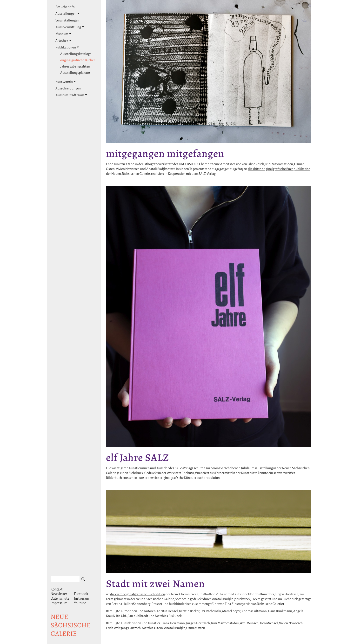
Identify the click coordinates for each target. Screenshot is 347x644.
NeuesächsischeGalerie (71, 625)
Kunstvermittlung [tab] (70, 27)
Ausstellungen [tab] (67, 14)
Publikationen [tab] (67, 47)
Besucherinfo (65, 7)
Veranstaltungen (67, 20)
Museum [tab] (63, 34)
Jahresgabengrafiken (75, 66)
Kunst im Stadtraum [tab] (71, 95)
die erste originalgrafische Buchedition (138, 594)
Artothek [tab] (63, 41)
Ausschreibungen (68, 88)
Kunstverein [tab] (66, 81)
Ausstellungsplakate (75, 73)
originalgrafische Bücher (78, 60)
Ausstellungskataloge (76, 54)
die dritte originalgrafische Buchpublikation (279, 169)
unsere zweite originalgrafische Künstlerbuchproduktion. (180, 478)
